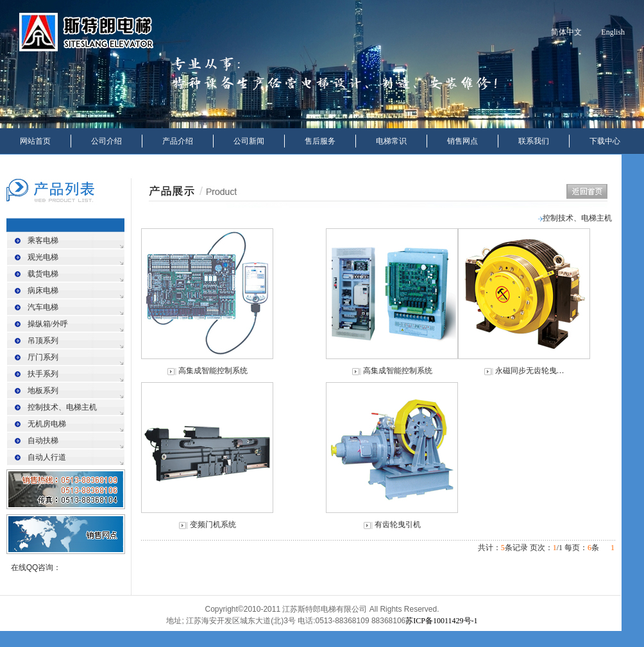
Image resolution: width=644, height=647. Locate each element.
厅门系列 (43, 357)
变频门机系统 (213, 525)
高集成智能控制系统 (213, 371)
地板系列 (43, 391)
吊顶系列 (43, 340)
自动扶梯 (43, 441)
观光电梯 (43, 257)
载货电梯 (43, 274)
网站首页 (35, 141)
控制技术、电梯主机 (62, 407)
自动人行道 (47, 457)
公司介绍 (106, 141)
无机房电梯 (47, 424)
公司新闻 (249, 141)
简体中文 (566, 32)
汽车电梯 (43, 307)
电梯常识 (391, 141)
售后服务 (320, 141)
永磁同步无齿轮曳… (530, 371)
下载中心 (605, 141)
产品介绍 (178, 141)
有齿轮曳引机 (398, 525)
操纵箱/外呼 (48, 324)
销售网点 (462, 141)
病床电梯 (43, 290)
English (613, 32)
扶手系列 (43, 374)
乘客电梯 (43, 240)
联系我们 (534, 141)
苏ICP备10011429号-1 (441, 621)
